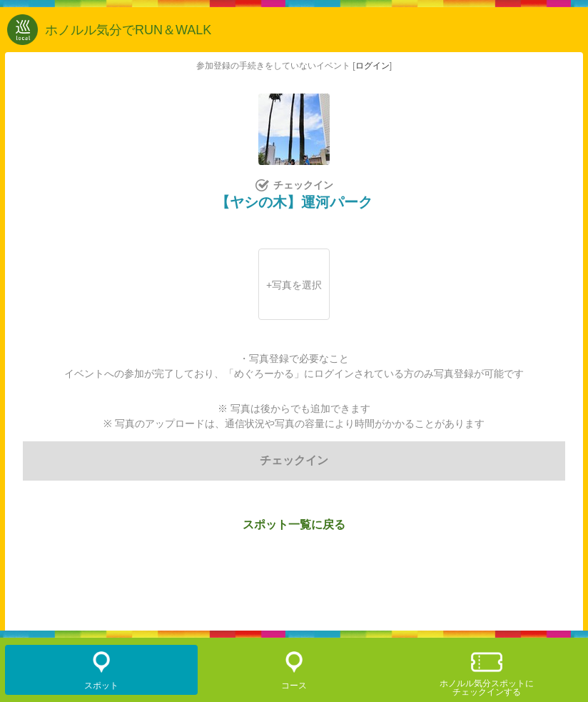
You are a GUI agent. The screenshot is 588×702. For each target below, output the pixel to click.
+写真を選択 (294, 285)
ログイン (372, 66)
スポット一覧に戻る (294, 525)
